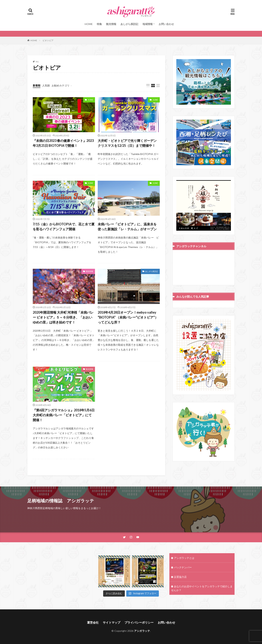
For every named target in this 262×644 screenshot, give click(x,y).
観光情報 (111, 24)
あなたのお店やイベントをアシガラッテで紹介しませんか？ (202, 588)
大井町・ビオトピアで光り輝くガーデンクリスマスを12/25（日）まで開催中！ (127, 143)
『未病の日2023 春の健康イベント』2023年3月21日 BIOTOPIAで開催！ (63, 143)
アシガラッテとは (184, 558)
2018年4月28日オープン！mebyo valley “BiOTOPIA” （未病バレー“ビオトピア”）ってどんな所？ (128, 317)
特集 (99, 24)
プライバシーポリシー (139, 622)
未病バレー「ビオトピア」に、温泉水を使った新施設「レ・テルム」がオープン (127, 227)
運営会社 (93, 622)
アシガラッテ (142, 631)
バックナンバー (183, 567)
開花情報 (90, 271)
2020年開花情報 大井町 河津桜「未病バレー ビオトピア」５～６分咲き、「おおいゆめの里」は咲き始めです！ (63, 317)
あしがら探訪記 (129, 24)
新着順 (37, 85)
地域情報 (148, 24)
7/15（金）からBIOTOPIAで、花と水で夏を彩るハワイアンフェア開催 (64, 227)
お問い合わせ (166, 24)
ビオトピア (48, 40)
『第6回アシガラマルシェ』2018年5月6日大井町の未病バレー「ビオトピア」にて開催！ (64, 415)
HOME (89, 24)
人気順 (46, 85)
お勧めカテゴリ (61, 85)
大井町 (90, 100)
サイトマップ (112, 622)
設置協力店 (180, 577)
